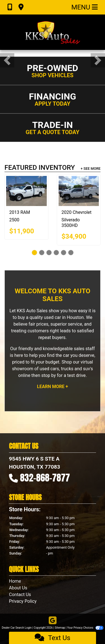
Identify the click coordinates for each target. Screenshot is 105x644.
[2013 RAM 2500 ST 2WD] (26, 191)
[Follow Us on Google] (53, 621)
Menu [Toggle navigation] (85, 7)
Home (15, 581)
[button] (7, 60)
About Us (18, 588)
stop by (48, 375)
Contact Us (20, 595)
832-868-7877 (45, 478)
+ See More (91, 169)
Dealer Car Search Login (17, 628)
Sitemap (60, 628)
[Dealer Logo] (53, 32)
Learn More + (53, 387)
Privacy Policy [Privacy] (23, 601)
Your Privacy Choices (85, 628)
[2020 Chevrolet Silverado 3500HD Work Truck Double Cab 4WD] (79, 191)
